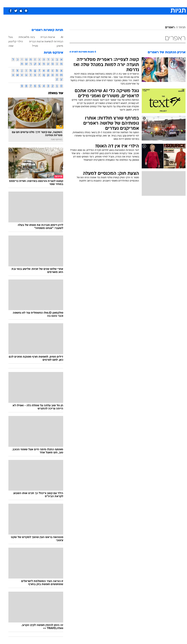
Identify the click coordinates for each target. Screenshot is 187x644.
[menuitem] (138, 3)
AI (59, 37)
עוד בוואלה (52, 93)
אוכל (100, 3)
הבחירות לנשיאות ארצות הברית (43, 41)
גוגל (7, 37)
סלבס (119, 3)
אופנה (53, 3)
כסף (109, 3)
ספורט (140, 3)
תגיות (179, 28)
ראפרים (166, 28)
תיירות (78, 3)
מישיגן (56, 46)
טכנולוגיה (65, 3)
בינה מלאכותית (23, 37)
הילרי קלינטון (12, 41)
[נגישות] (5, 3)
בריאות (90, 3)
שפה (7, 46)
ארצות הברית (44, 37)
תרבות (129, 3)
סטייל (32, 46)
